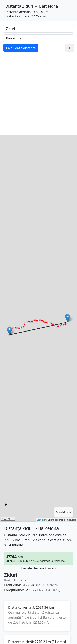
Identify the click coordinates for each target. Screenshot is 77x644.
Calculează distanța (21, 48)
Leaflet (40, 520)
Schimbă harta (64, 512)
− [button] (6, 512)
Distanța (13, 6)
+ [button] (6, 505)
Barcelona (49, 6)
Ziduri (28, 6)
